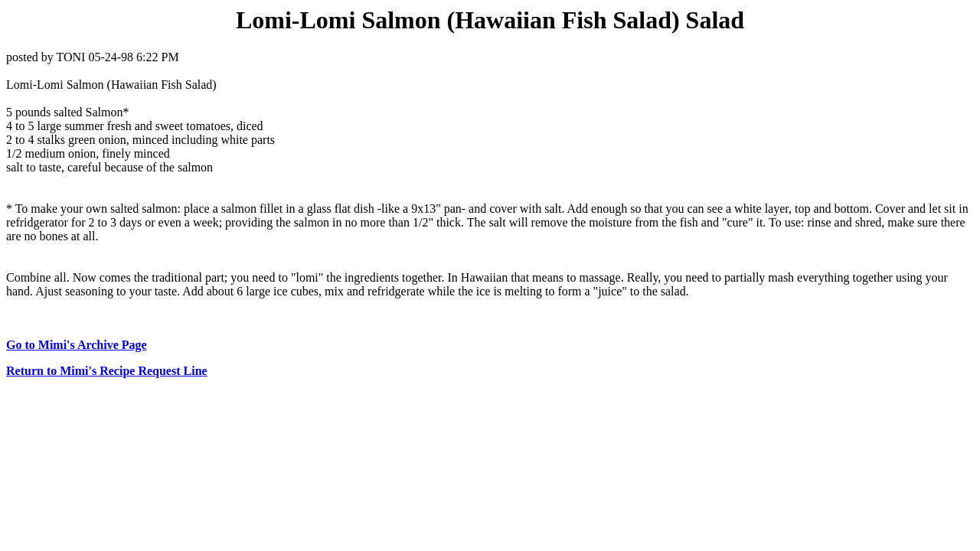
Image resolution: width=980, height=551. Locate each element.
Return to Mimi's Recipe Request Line (107, 371)
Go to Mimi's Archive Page (77, 345)
